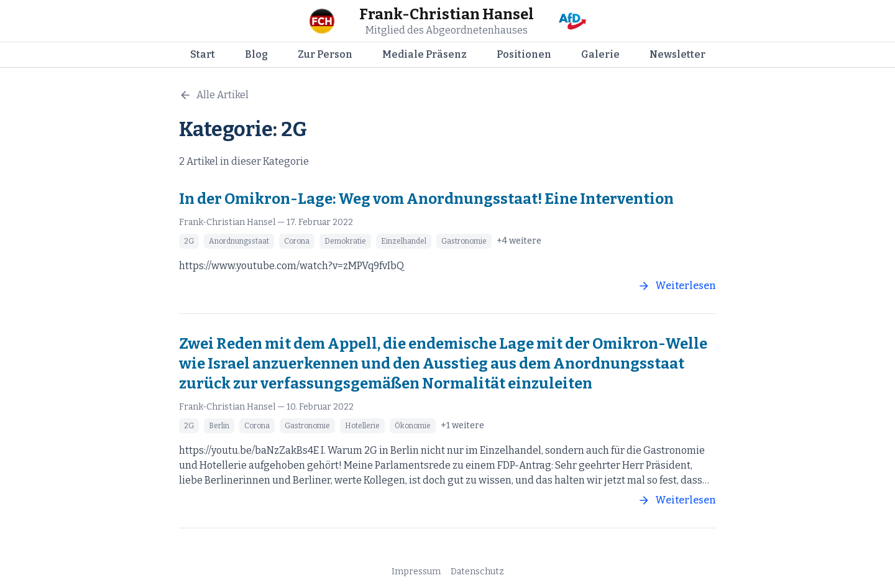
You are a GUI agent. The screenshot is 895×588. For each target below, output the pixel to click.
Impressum (416, 572)
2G (189, 241)
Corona (297, 241)
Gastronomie (464, 241)
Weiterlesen (677, 286)
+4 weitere (519, 241)
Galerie (600, 54)
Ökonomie (413, 426)
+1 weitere (462, 425)
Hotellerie (362, 426)
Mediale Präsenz (425, 54)
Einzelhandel (404, 241)
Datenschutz (477, 572)
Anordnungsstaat (239, 241)
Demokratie (345, 241)
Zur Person (325, 54)
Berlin (219, 426)
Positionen (524, 54)
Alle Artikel (214, 95)
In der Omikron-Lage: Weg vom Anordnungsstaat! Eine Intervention (426, 199)
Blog (256, 54)
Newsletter (677, 54)
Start (203, 54)
